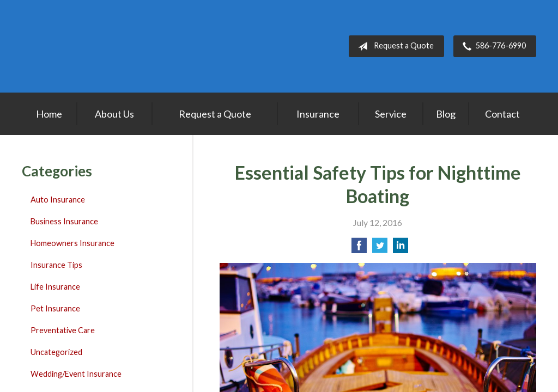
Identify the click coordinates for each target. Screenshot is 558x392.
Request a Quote (394, 46)
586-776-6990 (492, 46)
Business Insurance (64, 221)
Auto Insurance (58, 200)
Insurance (318, 114)
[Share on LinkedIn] (401, 249)
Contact (502, 114)
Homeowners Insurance (72, 243)
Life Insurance (55, 287)
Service (391, 114)
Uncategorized (56, 352)
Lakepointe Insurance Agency (90, 46)
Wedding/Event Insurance (76, 374)
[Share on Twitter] (380, 249)
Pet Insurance (55, 308)
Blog (446, 114)
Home (49, 114)
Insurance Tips (56, 265)
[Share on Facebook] (359, 249)
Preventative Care (63, 330)
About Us (114, 114)
